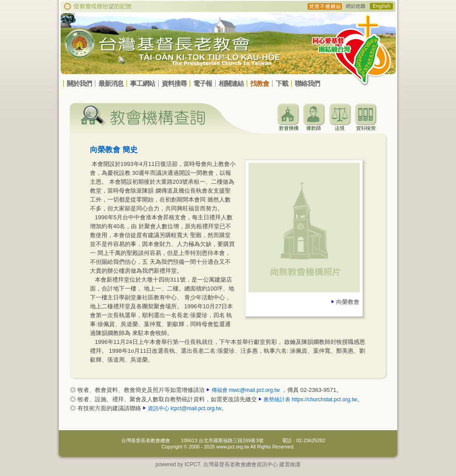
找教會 (260, 83)
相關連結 (231, 83)
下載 (282, 83)
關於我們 (79, 83)
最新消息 (111, 83)
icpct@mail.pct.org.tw (196, 408)
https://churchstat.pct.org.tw (324, 399)
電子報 (203, 83)
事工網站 (142, 83)
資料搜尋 (174, 83)
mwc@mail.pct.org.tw (254, 390)
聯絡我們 (307, 83)
